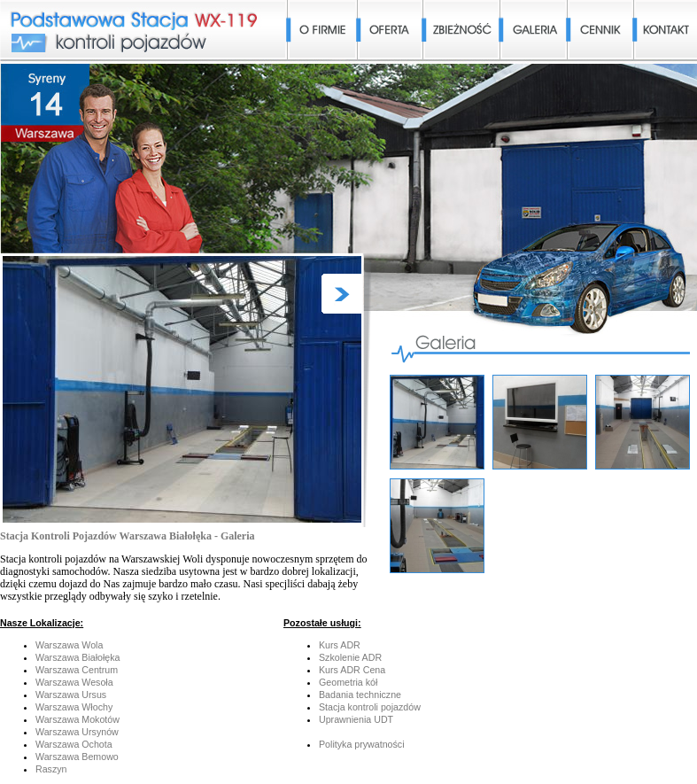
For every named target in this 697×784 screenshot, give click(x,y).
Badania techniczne (360, 695)
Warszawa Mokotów (77, 719)
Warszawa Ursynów (77, 732)
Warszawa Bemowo (77, 757)
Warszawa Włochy (74, 707)
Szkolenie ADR (350, 657)
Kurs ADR (340, 645)
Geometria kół (348, 682)
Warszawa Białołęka (78, 657)
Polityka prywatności (362, 744)
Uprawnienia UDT (356, 719)
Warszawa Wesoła (74, 682)
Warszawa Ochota (74, 744)
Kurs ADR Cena (352, 670)
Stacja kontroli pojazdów (370, 707)
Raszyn (51, 769)
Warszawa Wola (69, 645)
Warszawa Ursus (71, 695)
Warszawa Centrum (77, 670)
